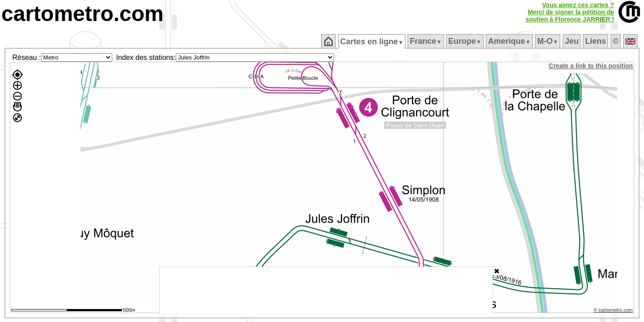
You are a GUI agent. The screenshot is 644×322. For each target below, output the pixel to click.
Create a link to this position (591, 66)
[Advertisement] (326, 291)
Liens (596, 41)
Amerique (510, 41)
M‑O (549, 41)
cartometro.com (83, 14)
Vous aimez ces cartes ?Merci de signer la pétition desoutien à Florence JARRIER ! (570, 12)
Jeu (572, 41)
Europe (466, 41)
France (426, 41)
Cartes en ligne (372, 42)
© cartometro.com (614, 311)
